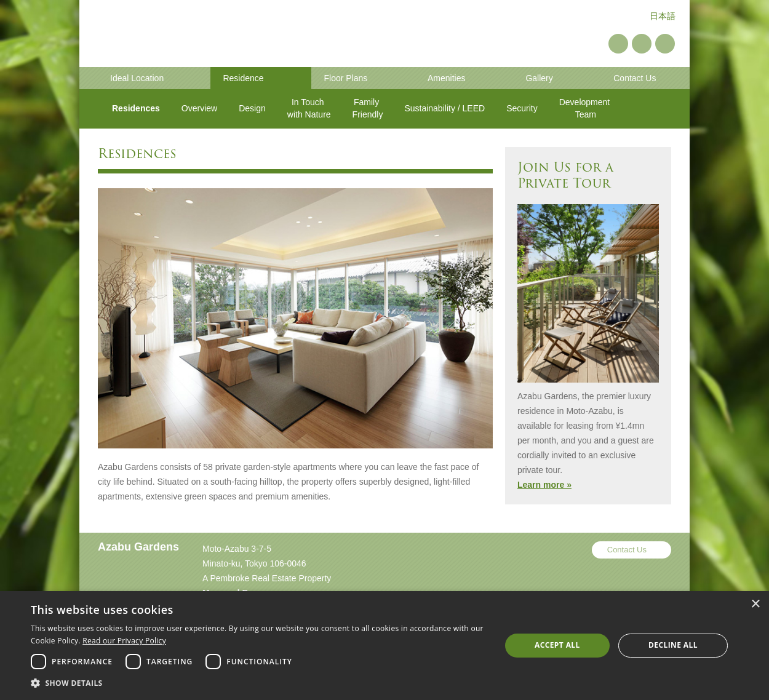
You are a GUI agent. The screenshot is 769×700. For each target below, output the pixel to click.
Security (522, 108)
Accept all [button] (557, 645)
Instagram (665, 44)
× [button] (755, 604)
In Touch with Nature (309, 108)
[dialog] (384, 646)
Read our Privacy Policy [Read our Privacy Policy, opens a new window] (124, 641)
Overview (199, 108)
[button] (259, 683)
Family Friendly (368, 108)
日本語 (663, 16)
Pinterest (618, 44)
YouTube (642, 44)
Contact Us (627, 550)
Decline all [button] (673, 645)
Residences (136, 108)
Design (252, 108)
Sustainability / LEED (444, 108)
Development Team (586, 108)
